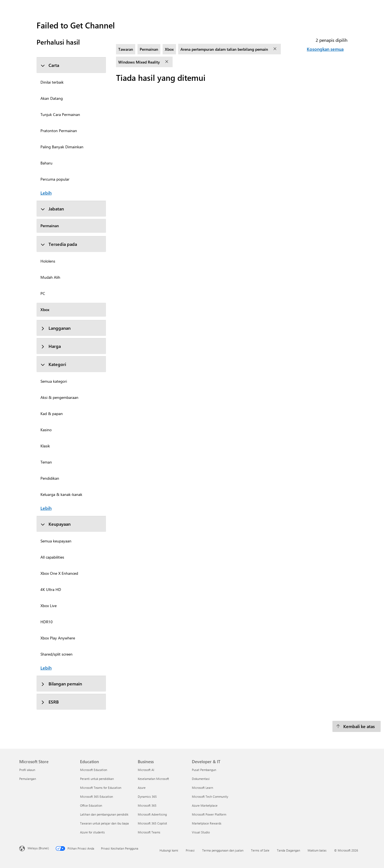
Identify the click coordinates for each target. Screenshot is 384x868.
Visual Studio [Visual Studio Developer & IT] (201, 832)
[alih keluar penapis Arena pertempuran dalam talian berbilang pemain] (276, 49)
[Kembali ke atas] (357, 726)
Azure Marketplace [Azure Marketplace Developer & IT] (205, 805)
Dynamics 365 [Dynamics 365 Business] (147, 797)
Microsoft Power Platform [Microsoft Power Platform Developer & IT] (209, 814)
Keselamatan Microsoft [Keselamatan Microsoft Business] (153, 779)
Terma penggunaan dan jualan (223, 850)
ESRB (50, 702)
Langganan (55, 328)
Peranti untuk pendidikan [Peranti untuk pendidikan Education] (97, 779)
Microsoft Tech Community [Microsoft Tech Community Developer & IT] (210, 797)
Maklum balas (317, 850)
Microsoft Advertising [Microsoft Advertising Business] (152, 814)
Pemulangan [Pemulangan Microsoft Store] (28, 779)
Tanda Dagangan (288, 850)
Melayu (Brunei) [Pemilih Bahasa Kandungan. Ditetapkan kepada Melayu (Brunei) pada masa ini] (38, 848)
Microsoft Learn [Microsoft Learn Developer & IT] (202, 788)
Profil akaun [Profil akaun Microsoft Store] (27, 770)
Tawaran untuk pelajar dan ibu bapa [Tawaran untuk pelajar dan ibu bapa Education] (104, 823)
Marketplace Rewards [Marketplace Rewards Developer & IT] (207, 823)
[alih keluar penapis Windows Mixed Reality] (167, 62)
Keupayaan (55, 524)
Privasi (190, 850)
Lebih (46, 193)
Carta (50, 65)
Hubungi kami (169, 850)
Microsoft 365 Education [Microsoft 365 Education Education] (96, 797)
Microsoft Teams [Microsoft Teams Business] (149, 832)
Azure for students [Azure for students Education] (92, 832)
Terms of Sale (260, 850)
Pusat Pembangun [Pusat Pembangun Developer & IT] (204, 770)
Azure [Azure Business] (142, 788)
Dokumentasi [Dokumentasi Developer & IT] (201, 779)
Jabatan (52, 209)
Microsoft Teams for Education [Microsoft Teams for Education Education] (101, 788)
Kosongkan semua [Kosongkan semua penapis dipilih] (325, 49)
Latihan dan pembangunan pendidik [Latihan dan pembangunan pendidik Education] (104, 814)
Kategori (53, 364)
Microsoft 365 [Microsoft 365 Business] (147, 805)
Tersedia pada (59, 244)
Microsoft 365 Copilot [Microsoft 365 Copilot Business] (152, 823)
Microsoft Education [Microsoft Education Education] (94, 770)
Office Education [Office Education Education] (91, 805)
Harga (51, 346)
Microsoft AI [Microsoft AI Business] (146, 770)
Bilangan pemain (61, 684)
